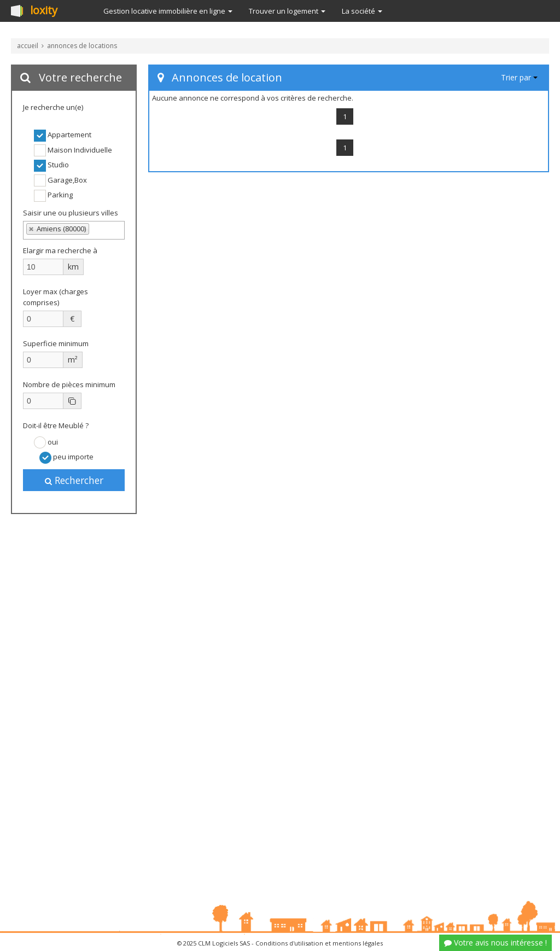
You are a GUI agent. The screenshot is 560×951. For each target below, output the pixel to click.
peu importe (66, 458)
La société (362, 11)
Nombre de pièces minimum (69, 384)
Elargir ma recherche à (61, 250)
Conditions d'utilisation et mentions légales (319, 943)
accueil (28, 46)
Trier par (519, 77)
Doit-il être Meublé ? (56, 425)
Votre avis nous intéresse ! (495, 943)
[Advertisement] (74, 700)
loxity (44, 11)
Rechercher (74, 480)
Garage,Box (60, 180)
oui (46, 442)
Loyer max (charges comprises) (56, 297)
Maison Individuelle (73, 150)
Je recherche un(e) (53, 107)
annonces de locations (82, 46)
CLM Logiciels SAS (224, 943)
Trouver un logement (287, 11)
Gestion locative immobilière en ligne (168, 11)
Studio (51, 166)
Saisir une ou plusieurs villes (71, 213)
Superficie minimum (56, 343)
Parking (53, 196)
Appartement (63, 136)
